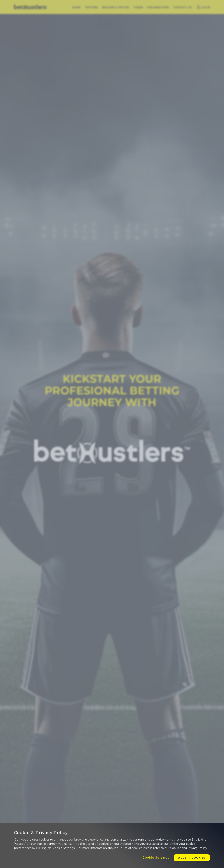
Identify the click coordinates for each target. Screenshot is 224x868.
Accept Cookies (192, 858)
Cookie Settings (156, 858)
